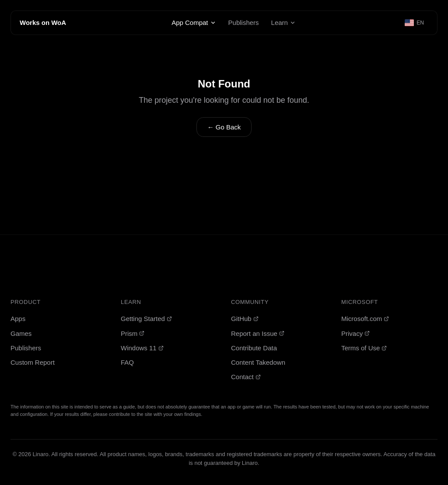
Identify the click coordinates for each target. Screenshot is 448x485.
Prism (133, 333)
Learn (283, 23)
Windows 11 (142, 348)
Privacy (355, 333)
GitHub (245, 319)
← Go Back (224, 127)
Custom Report (33, 362)
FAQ (127, 362)
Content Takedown (258, 362)
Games (21, 333)
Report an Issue (258, 333)
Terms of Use (364, 348)
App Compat (194, 23)
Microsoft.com (365, 319)
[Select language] (415, 23)
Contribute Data (254, 348)
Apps (18, 319)
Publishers (244, 23)
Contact (246, 377)
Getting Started (146, 319)
